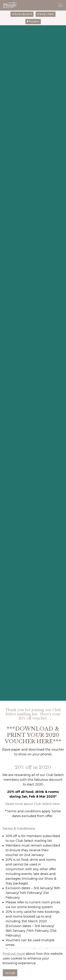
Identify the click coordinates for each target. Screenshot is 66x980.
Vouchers (33, 22)
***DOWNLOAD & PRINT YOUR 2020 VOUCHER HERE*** (33, 735)
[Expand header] (61, 5)
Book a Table (46, 14)
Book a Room (22, 14)
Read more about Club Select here (33, 804)
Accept (10, 975)
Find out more (14, 956)
